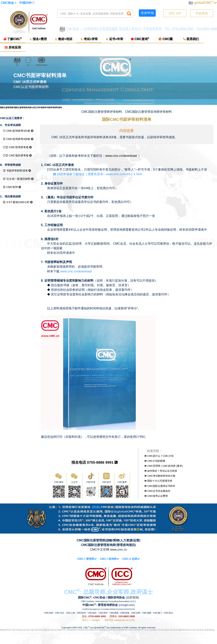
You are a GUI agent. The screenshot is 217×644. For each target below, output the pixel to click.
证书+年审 (115, 39)
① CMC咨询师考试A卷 (18, 131)
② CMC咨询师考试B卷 (18, 139)
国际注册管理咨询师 (45, 633)
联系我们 (191, 39)
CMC (16, 633)
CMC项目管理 (167, 633)
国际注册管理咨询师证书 (94, 633)
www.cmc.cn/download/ (121, 156)
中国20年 (27, 3)
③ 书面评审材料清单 (17, 171)
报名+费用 (38, 39)
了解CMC (13, 39)
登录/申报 (147, 13)
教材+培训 (64, 39)
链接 (202, 633)
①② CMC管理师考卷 (17, 147)
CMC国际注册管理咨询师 (186, 633)
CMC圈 (166, 39)
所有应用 (13, 47)
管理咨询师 (61, 633)
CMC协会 (9, 3)
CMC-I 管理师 (87, 559)
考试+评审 (89, 39)
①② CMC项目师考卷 (17, 155)
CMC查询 (140, 39)
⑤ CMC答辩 (12, 187)
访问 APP (175, 13)
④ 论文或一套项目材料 (18, 179)
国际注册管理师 (27, 633)
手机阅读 (202, 13)
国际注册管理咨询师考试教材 (145, 633)
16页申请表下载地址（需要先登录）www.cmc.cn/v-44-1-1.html (95, 174)
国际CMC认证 (74, 633)
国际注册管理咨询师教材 (118, 633)
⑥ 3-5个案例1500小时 (18, 202)
